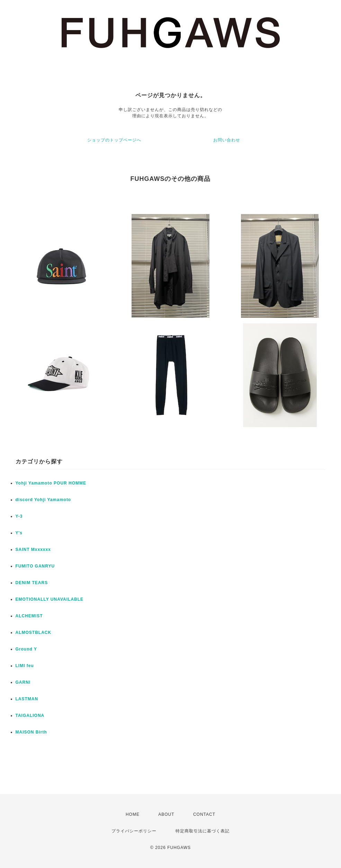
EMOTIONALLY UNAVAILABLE (50, 599)
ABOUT (166, 814)
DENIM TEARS (32, 583)
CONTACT (204, 814)
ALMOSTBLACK (34, 632)
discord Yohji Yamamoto (43, 500)
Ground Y (26, 649)
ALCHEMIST (29, 616)
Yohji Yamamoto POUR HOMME (51, 483)
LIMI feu (25, 666)
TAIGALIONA (30, 715)
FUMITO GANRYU (35, 566)
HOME (133, 814)
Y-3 (19, 516)
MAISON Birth (31, 732)
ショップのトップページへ (114, 140)
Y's (19, 533)
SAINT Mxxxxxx (33, 550)
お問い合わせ (227, 140)
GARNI (23, 682)
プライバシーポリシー (134, 831)
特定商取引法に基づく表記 (203, 831)
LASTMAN (27, 699)
